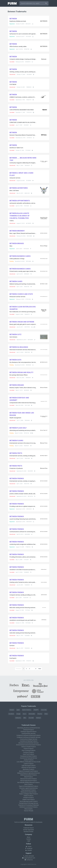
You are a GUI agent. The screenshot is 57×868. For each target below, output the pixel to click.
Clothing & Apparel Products (28, 732)
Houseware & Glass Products (28, 756)
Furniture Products (28, 752)
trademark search (25, 822)
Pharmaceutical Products (29, 790)
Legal (29, 841)
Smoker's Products (28, 798)
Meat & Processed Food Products (28, 771)
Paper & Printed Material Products (28, 786)
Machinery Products (28, 769)
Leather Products (29, 764)
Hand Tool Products (28, 754)
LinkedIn (29, 850)
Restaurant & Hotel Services (29, 792)
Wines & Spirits (28, 809)
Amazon (12, 710)
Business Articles (28, 832)
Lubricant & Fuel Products (28, 767)
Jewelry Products (29, 760)
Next (40, 669)
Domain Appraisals (28, 830)
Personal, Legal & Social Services (28, 788)
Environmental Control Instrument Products (28, 745)
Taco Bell (31, 718)
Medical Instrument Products (29, 775)
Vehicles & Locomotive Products (28, 807)
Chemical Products (28, 730)
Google (18, 714)
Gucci (25, 714)
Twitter (28, 847)
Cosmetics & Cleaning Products (29, 741)
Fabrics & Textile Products (29, 747)
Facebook (11, 714)
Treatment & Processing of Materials (28, 805)
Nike (25, 718)
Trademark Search (28, 828)
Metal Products (28, 777)
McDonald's (32, 714)
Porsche (40, 714)
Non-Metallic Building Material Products (28, 782)
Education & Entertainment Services (28, 743)
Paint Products (28, 784)
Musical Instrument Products (29, 779)
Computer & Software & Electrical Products (28, 735)
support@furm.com (29, 858)
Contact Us (29, 860)
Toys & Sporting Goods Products (28, 801)
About (29, 837)
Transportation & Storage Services (28, 803)
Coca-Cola (44, 710)
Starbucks (18, 718)
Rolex (46, 714)
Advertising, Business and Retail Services (28, 728)
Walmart (38, 718)
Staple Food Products (29, 799)
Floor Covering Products (29, 750)
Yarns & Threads (29, 811)
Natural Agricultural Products (29, 781)
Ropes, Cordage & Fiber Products (29, 794)
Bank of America (27, 710)
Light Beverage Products (28, 766)
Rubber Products (28, 796)
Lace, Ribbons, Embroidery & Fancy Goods (28, 762)
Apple (18, 710)
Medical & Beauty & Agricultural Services (29, 773)
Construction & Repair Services (29, 739)
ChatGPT (36, 710)
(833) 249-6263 (29, 856)
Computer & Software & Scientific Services (28, 737)
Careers (29, 839)
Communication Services (28, 733)
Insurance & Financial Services (28, 758)
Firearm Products (29, 749)
